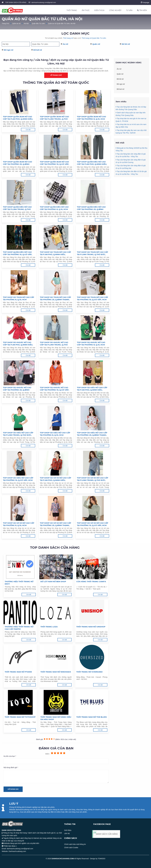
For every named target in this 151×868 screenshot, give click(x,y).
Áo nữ (65, 44)
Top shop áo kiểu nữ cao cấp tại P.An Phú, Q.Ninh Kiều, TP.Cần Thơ (92, 389)
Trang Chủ (5, 23)
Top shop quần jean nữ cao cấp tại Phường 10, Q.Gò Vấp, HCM (54, 163)
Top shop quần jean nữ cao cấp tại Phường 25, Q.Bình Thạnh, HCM (18, 163)
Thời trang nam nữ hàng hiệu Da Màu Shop (56, 718)
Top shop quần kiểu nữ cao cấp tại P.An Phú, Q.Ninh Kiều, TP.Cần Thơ (92, 163)
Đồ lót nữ (126, 44)
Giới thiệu (68, 830)
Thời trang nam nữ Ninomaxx (56, 672)
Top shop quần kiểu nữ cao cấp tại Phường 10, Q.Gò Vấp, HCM (18, 253)
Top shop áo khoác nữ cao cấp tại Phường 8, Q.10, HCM (91, 344)
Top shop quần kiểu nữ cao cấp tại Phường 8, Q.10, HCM (54, 208)
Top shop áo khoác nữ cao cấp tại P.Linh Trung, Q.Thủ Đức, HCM (54, 344)
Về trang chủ (56, 75)
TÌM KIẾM (142, 10)
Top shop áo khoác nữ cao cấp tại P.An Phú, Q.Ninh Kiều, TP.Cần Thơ (18, 344)
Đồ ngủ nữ (9, 50)
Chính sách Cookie (71, 848)
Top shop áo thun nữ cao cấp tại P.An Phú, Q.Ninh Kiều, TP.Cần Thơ (55, 253)
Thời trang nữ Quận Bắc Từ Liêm (94, 38)
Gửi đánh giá (13, 789)
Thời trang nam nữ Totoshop (20, 717)
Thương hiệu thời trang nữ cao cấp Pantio (19, 628)
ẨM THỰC (86, 10)
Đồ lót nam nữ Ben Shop (53, 582)
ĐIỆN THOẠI (99, 10)
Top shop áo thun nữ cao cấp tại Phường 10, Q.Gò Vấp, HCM (92, 298)
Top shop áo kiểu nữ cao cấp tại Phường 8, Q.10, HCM (55, 434)
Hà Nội (26, 23)
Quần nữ (96, 44)
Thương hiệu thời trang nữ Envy (19, 583)
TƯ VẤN (129, 10)
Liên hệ (67, 833)
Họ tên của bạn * (10, 756)
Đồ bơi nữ (38, 50)
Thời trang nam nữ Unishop (91, 627)
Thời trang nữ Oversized (89, 672)
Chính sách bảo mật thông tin (75, 844)
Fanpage (145, 2)
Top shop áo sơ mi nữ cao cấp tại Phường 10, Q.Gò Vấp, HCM (93, 524)
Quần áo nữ (17, 23)
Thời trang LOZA (49, 627)
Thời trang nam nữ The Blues (92, 717)
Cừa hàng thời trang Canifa (91, 582)
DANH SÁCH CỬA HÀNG (107, 834)
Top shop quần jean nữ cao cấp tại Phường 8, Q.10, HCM (91, 118)
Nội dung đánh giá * (11, 767)
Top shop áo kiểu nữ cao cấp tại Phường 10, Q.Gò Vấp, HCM (18, 479)
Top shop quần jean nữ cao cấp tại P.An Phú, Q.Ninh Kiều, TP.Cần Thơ (18, 118)
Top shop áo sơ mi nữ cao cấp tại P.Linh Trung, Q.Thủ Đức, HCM (93, 479)
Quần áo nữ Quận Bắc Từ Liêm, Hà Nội (62, 23)
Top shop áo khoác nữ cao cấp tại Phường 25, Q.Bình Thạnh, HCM (17, 389)
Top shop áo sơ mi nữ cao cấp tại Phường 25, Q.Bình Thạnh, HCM (56, 524)
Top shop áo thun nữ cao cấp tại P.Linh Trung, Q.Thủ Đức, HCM (92, 253)
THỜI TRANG (72, 10)
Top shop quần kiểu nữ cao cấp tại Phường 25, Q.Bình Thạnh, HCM (91, 208)
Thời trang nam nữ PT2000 (18, 672)
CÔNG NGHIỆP (115, 10)
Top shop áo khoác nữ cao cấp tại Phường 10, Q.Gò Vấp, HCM (54, 389)
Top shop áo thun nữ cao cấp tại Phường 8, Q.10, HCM (19, 298)
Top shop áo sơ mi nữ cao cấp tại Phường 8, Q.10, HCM (19, 524)
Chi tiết (28, 130)
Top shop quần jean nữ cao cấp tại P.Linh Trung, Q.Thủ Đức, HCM (54, 118)
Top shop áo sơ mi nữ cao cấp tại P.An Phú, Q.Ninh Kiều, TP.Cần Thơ (56, 479)
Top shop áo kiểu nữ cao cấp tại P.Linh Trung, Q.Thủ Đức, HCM (18, 434)
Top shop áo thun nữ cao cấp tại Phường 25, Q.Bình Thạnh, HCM (55, 298)
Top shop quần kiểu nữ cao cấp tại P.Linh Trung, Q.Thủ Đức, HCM (17, 208)
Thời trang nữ (68, 38)
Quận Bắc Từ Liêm (38, 23)
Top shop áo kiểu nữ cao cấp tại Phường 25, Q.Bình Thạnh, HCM (92, 434)
